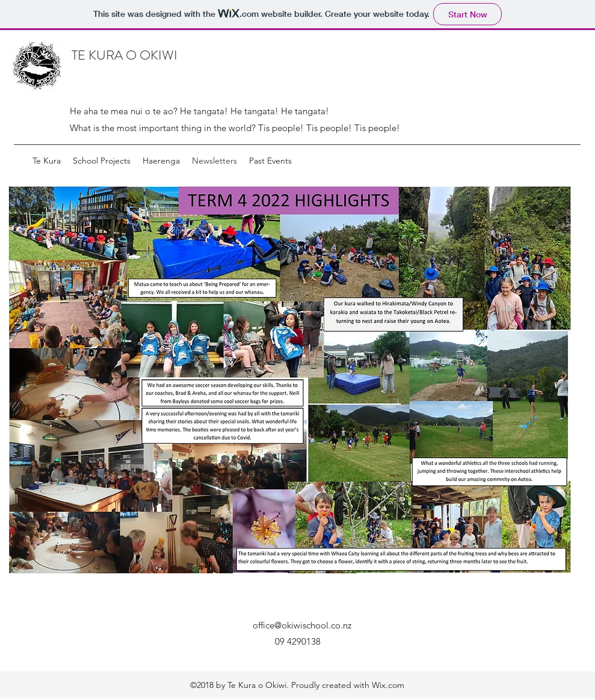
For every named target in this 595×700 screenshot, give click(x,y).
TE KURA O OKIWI (125, 55)
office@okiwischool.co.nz (302, 625)
